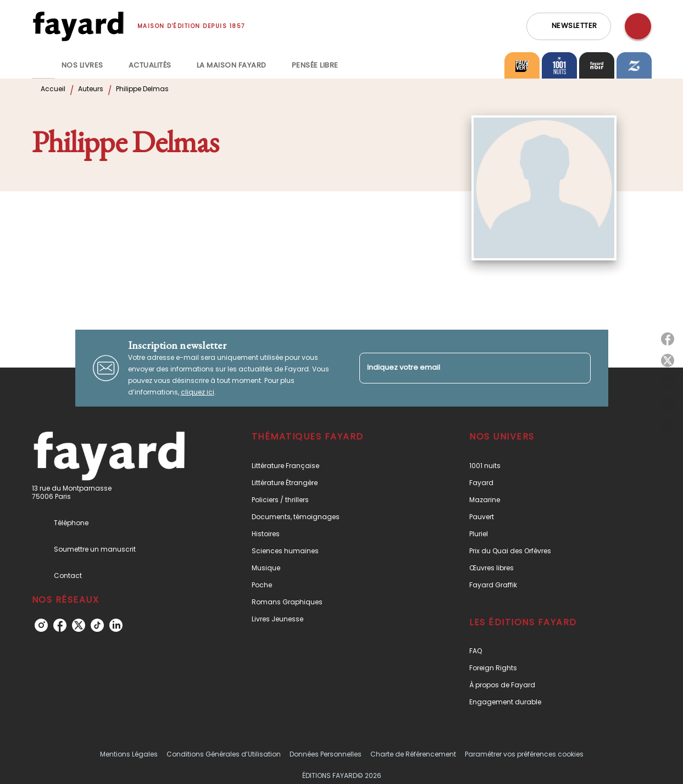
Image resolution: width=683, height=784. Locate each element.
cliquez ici (198, 392)
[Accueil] (78, 26)
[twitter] (79, 625)
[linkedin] (116, 625)
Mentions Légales (129, 754)
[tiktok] (97, 625)
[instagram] (41, 625)
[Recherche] (638, 26)
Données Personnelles (326, 754)
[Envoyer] (578, 368)
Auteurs (91, 89)
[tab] (43, 65)
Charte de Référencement (413, 754)
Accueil (53, 89)
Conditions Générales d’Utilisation (224, 754)
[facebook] (60, 625)
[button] (569, 26)
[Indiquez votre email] (461, 368)
